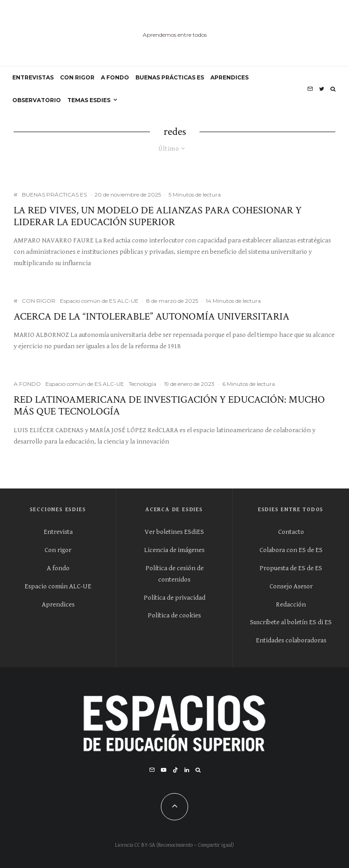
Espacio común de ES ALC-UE (99, 301)
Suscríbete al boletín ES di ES (291, 622)
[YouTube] (164, 770)
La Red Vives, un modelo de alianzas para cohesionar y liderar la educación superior (158, 217)
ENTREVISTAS (33, 77)
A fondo (58, 568)
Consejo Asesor (291, 586)
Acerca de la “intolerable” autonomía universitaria (152, 317)
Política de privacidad (174, 598)
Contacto (291, 532)
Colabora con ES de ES (291, 550)
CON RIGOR (77, 77)
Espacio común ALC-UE (58, 586)
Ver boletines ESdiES (174, 532)
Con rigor (58, 550)
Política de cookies (174, 615)
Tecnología (142, 384)
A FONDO (115, 77)
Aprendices (58, 604)
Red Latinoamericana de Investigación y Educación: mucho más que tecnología (169, 406)
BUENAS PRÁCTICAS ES (170, 77)
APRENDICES (229, 77)
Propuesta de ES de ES (291, 568)
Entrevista (58, 532)
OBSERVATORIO (37, 100)
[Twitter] (322, 89)
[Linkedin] (187, 770)
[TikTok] (175, 770)
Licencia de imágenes (174, 550)
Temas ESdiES (89, 100)
